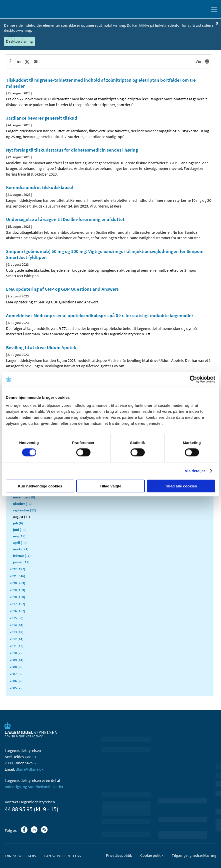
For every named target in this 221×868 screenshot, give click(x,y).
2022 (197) (17, 569)
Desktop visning (19, 41)
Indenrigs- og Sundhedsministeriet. (34, 787)
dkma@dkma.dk (30, 769)
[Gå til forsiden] (25, 9)
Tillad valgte (110, 486)
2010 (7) (16, 653)
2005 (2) (16, 688)
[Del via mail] (35, 62)
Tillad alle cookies (181, 486)
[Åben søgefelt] (204, 9)
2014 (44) (17, 625)
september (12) (24, 510)
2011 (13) (17, 646)
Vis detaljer (195, 471)
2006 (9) (16, 681)
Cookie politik (152, 855)
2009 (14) (17, 660)
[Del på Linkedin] (18, 62)
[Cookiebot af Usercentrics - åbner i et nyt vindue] (193, 379)
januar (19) (21, 562)
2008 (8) (16, 667)
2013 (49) (17, 632)
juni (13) (19, 530)
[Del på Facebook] (10, 62)
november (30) (24, 497)
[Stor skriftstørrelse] (198, 62)
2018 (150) (17, 597)
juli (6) (18, 523)
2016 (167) (17, 611)
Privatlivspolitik (119, 855)
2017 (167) (17, 604)
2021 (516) (17, 576)
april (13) (20, 543)
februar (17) (22, 556)
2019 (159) (17, 590)
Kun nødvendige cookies (40, 486)
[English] (192, 9)
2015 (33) (17, 618)
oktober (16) (22, 504)
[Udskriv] (207, 62)
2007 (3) (16, 674)
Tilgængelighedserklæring (194, 855)
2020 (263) (17, 583)
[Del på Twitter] (27, 62)
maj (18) (19, 536)
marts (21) (21, 549)
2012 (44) (17, 639)
